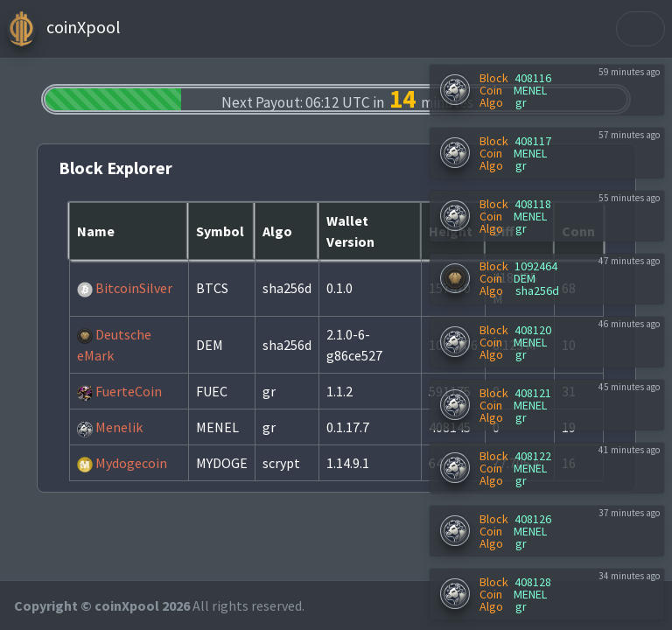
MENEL (530, 90)
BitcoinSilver (125, 288)
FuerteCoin (119, 391)
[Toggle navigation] (640, 29)
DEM (525, 278)
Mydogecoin (122, 463)
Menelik (110, 427)
